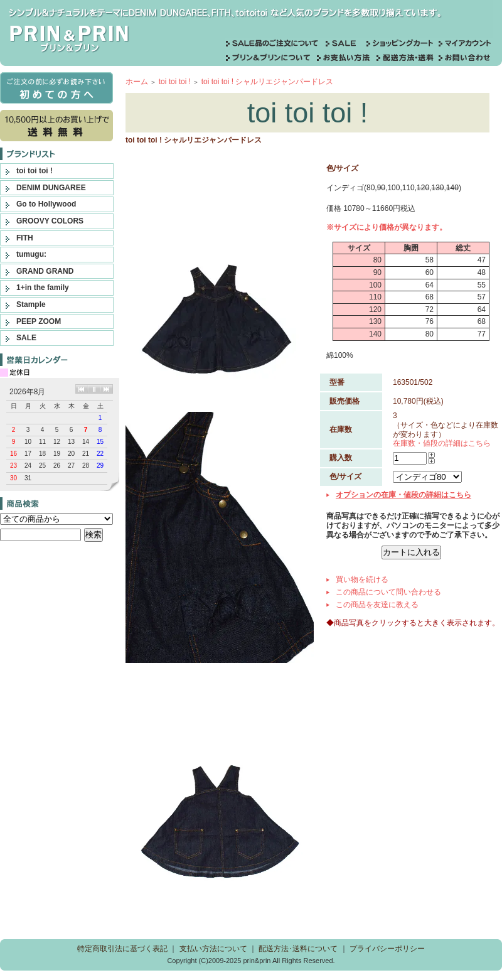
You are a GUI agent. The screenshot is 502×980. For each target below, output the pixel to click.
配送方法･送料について (298, 949)
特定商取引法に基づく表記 (122, 949)
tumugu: (31, 254)
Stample (31, 304)
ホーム (137, 82)
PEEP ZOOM (39, 321)
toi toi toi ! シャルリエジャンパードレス (268, 82)
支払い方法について (213, 949)
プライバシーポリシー (387, 949)
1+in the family (43, 288)
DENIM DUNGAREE (51, 188)
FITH (25, 238)
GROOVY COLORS (50, 221)
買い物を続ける (362, 579)
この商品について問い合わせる (388, 592)
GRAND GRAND (45, 271)
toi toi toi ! (35, 171)
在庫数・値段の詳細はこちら (442, 443)
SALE (26, 338)
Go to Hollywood (46, 204)
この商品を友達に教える (377, 605)
